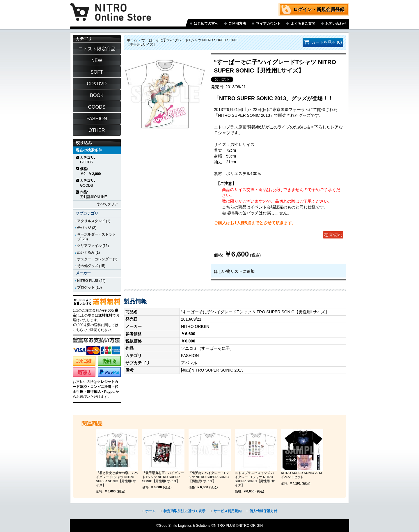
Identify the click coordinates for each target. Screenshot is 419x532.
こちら (78, 330)
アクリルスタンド (91, 221)
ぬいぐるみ (86, 252)
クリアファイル (89, 246)
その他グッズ (88, 266)
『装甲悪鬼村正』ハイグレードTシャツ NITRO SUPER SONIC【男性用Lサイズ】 (163, 477)
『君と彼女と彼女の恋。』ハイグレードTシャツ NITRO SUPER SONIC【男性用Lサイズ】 (117, 479)
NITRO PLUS (88, 281)
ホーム (132, 40)
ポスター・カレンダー (95, 259)
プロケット (86, 287)
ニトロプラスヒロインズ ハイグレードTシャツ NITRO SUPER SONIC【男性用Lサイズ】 (255, 479)
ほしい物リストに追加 (234, 271)
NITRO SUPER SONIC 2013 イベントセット (302, 475)
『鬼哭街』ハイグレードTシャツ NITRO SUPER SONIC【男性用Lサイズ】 (209, 477)
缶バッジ (84, 228)
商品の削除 (78, 157)
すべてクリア (107, 204)
